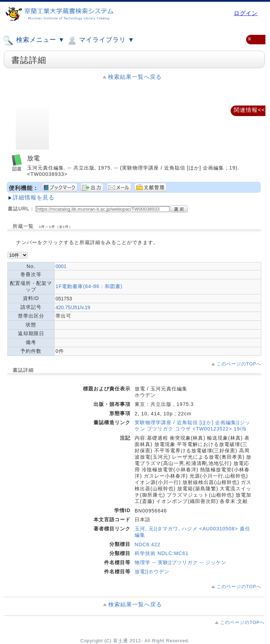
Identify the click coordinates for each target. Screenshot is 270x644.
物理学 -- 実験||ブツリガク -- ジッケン (181, 562)
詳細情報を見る (34, 197)
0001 (61, 266)
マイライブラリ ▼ (100, 40)
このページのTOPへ (239, 364)
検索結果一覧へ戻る (135, 77)
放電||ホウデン (152, 572)
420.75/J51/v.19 (73, 307)
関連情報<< (249, 110)
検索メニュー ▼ (34, 40)
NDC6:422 (147, 544)
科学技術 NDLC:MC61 (162, 553)
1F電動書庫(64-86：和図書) (89, 286)
